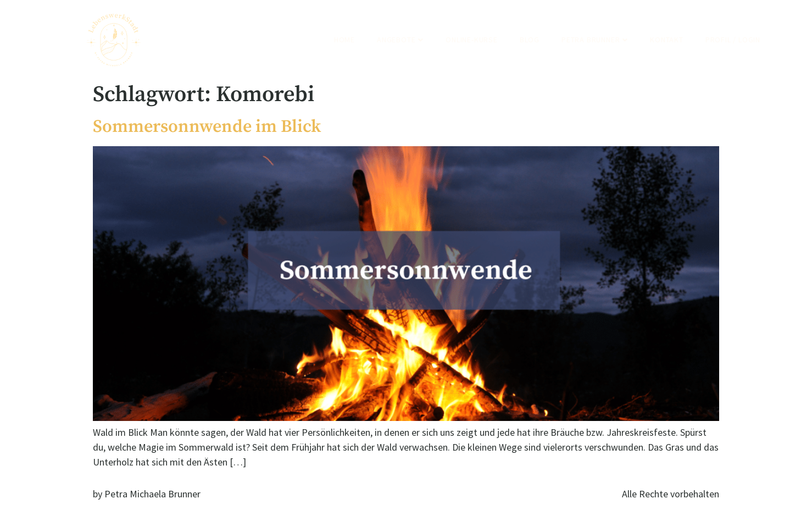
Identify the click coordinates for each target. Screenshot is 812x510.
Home (344, 40)
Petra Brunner (595, 40)
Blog (530, 40)
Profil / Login (733, 40)
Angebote (400, 40)
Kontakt (667, 40)
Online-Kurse (472, 40)
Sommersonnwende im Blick (207, 127)
